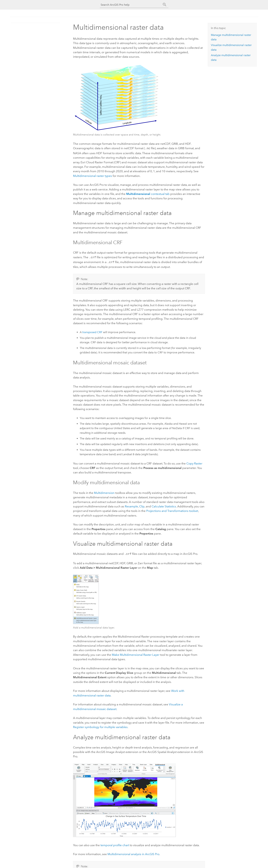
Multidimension (104, 492)
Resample (131, 505)
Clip (142, 505)
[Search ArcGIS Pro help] (131, 5)
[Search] (165, 5)
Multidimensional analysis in (133, 853)
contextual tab (148, 194)
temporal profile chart (115, 844)
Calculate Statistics (164, 505)
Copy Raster (194, 462)
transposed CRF (92, 331)
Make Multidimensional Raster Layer (136, 653)
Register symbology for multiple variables (100, 726)
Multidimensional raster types (93, 175)
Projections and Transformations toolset (172, 510)
